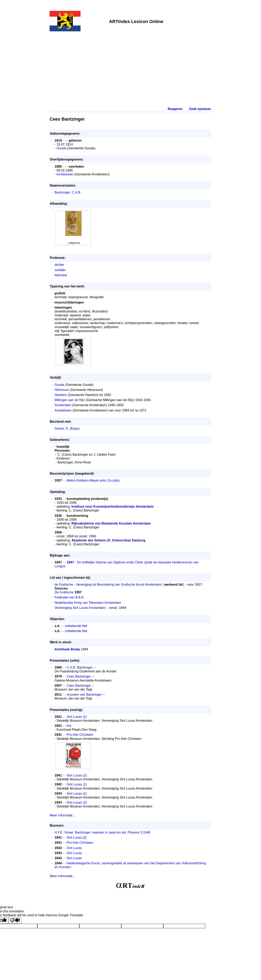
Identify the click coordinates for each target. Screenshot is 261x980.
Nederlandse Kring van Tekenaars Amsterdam (88, 603)
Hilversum (62, 390)
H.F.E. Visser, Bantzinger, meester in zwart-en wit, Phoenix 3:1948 (102, 832)
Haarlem (61, 395)
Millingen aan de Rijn (70, 400)
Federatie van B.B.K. (70, 597)
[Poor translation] (15, 920)
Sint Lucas (74, 848)
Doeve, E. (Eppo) (67, 428)
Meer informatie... (62, 815)
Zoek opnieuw (200, 109)
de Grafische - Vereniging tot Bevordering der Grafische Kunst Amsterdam (108, 585)
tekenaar (61, 275)
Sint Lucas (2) (77, 775)
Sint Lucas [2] (77, 838)
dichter (59, 265)
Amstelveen (65, 174)
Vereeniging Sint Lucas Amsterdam (80, 608)
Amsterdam (63, 405)
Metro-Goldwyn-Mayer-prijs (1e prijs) (93, 480)
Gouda (61, 148)
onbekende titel (76, 626)
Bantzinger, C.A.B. (68, 192)
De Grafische (64, 592)
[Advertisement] (130, 64)
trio (69, 726)
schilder (60, 270)
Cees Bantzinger (79, 676)
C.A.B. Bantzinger (80, 667)
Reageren (175, 109)
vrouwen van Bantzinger (84, 695)
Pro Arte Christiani (80, 735)
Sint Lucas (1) (77, 717)
